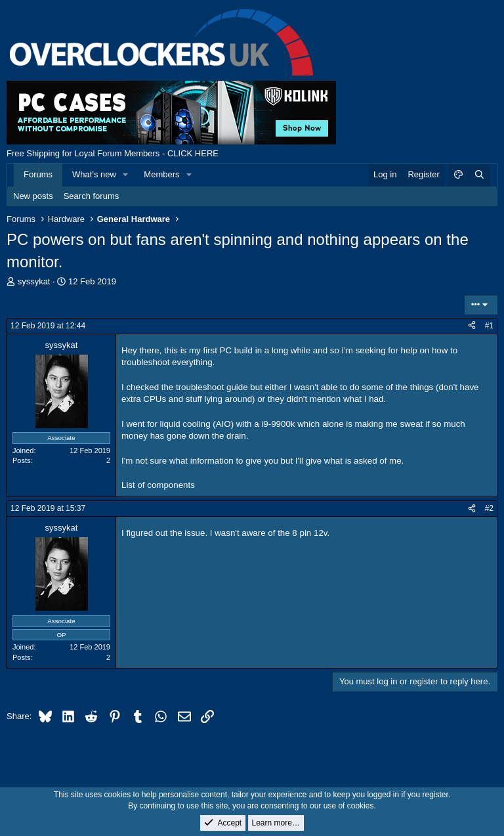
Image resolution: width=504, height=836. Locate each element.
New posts (33, 196)
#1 (489, 326)
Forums (38, 174)
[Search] (479, 175)
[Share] (472, 326)
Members (161, 174)
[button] (126, 175)
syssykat (34, 281)
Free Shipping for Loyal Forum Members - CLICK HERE (113, 153)
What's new (94, 174)
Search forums (92, 196)
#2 (489, 508)
